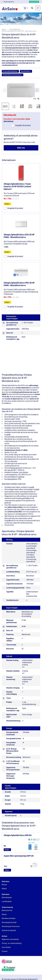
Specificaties (26, 71)
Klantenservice (7, 910)
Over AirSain (6, 947)
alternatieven (8, 121)
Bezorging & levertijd (9, 922)
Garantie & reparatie (9, 930)
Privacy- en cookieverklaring (12, 943)
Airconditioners (15, 29)
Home (4, 29)
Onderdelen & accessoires (13, 75)
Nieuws (4, 885)
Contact (5, 951)
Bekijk (7, 204)
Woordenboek (7, 897)
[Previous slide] (5, 90)
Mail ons (21, 148)
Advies (4, 889)
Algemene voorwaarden (10, 939)
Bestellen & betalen (9, 918)
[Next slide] (37, 90)
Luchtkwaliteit (7, 901)
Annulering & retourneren (11, 926)
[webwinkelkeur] (7, 962)
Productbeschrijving (10, 71)
